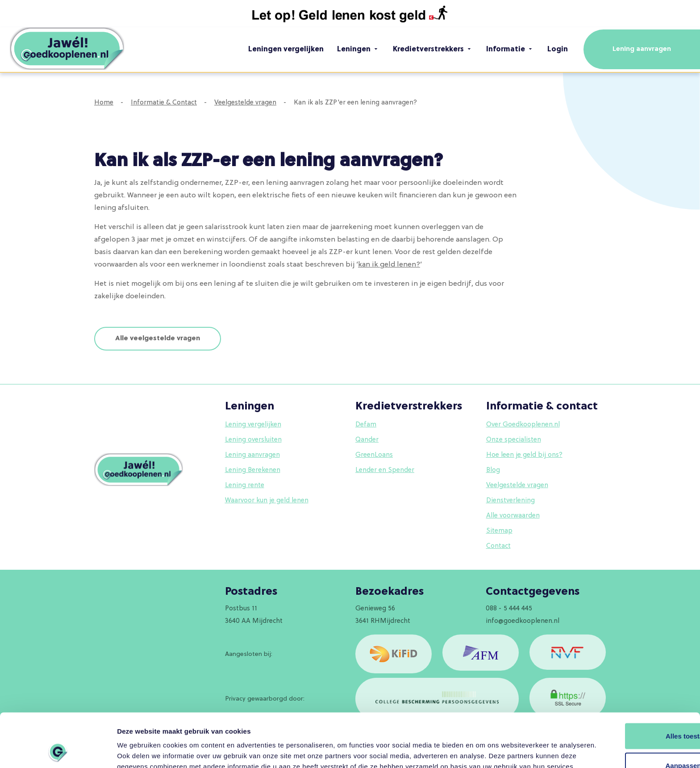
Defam (366, 425)
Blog (493, 470)
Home (104, 103)
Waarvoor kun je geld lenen (267, 501)
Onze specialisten (514, 440)
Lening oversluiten (253, 440)
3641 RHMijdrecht (383, 621)
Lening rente (245, 486)
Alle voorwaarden (513, 516)
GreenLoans (374, 455)
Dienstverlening (510, 501)
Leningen (358, 49)
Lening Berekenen (253, 470)
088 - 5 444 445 (509, 609)
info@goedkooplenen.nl (523, 621)
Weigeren (625, 743)
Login (558, 50)
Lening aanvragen (642, 49)
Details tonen (138, 750)
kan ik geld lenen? (389, 265)
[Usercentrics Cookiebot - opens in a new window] (58, 751)
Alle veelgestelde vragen (158, 339)
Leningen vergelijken (286, 50)
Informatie (510, 49)
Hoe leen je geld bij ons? (524, 455)
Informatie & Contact (164, 103)
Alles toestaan (625, 685)
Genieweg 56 (375, 609)
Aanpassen (626, 714)
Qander (367, 440)
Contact (498, 546)
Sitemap (499, 531)
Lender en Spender (385, 470)
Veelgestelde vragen (245, 103)
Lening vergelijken (253, 425)
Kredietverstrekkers (433, 49)
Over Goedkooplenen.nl (523, 425)
